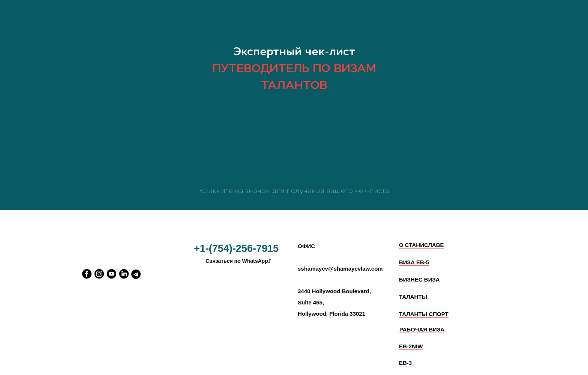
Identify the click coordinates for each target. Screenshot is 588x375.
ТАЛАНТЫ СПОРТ (424, 314)
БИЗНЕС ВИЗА (419, 279)
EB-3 (405, 363)
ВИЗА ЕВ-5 (414, 262)
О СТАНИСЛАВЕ (421, 245)
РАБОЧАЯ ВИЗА (422, 329)
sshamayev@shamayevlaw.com (340, 269)
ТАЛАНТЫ (413, 297)
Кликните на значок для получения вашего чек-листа (294, 191)
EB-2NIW (411, 346)
